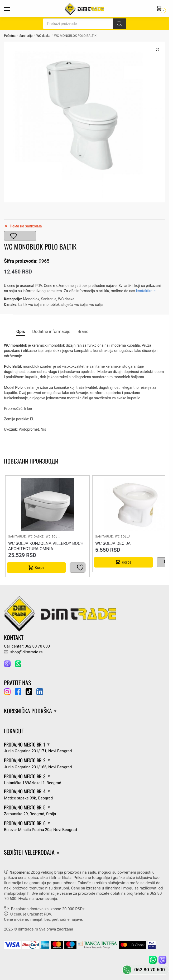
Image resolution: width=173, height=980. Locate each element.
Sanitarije (26, 36)
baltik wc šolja (30, 305)
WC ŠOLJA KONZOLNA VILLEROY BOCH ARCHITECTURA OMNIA (46, 546)
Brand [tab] (83, 332)
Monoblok (31, 299)
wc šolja (96, 305)
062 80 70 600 (150, 970)
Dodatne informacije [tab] (51, 332)
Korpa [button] (40, 568)
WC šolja (54, 537)
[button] (158, 49)
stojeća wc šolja (75, 305)
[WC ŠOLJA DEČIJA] (135, 505)
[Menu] (12, 9)
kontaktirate (146, 291)
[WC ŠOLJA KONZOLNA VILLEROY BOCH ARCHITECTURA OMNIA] (47, 505)
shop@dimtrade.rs (23, 652)
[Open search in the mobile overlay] (85, 24)
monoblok (51, 305)
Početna (10, 36)
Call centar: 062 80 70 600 (27, 646)
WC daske (43, 36)
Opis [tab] (21, 332)
